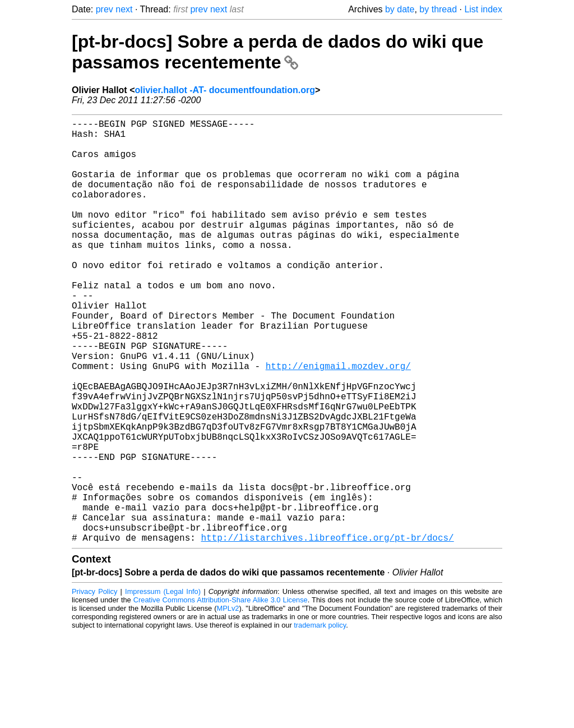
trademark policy (320, 719)
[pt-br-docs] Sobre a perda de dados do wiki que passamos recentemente (277, 52)
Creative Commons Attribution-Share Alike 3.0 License (221, 694)
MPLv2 (228, 702)
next (124, 9)
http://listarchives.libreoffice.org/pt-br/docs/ (327, 632)
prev (105, 9)
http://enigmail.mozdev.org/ (338, 422)
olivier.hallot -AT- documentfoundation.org (224, 90)
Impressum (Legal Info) (163, 686)
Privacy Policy (94, 686)
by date (400, 9)
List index (483, 9)
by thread (438, 9)
